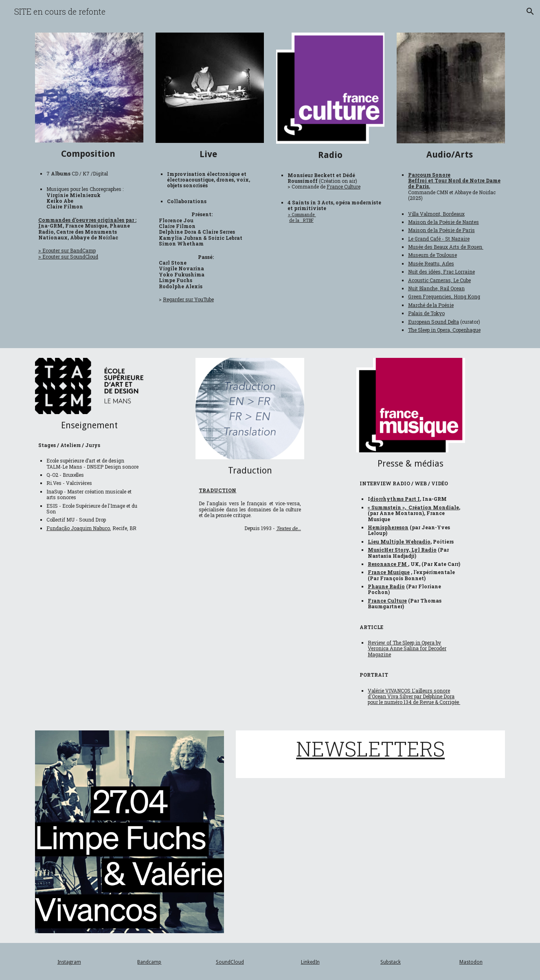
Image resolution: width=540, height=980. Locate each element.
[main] (89, 154)
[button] (530, 11)
